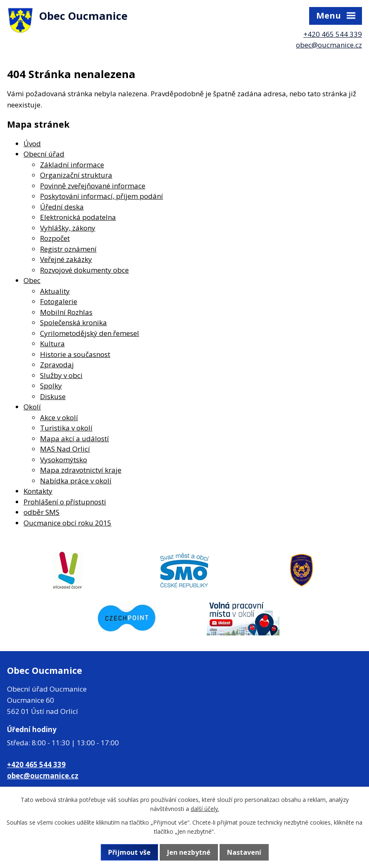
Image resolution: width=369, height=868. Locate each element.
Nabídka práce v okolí (76, 481)
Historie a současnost (75, 354)
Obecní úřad (44, 154)
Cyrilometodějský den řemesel (90, 333)
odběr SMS (41, 512)
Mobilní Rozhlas (66, 312)
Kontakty (38, 491)
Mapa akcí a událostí (75, 439)
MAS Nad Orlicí (65, 449)
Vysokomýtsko (64, 460)
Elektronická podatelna (78, 217)
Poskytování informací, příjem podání (102, 196)
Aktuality (55, 291)
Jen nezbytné (189, 852)
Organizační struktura (76, 175)
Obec (32, 280)
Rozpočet (55, 238)
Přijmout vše (129, 852)
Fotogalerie (59, 301)
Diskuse (53, 396)
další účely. (205, 809)
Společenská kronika (73, 322)
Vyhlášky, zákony (68, 228)
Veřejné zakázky (66, 259)
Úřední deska (62, 207)
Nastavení (244, 852)
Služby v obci (61, 375)
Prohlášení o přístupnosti (65, 502)
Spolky (51, 386)
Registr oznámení (68, 249)
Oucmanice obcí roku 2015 (67, 523)
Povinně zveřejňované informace (93, 186)
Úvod (32, 144)
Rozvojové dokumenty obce (84, 270)
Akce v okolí (59, 417)
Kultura (52, 344)
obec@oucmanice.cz (329, 45)
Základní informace (72, 165)
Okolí (32, 407)
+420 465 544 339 (333, 34)
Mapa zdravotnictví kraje (81, 470)
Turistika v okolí (66, 428)
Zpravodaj (57, 365)
